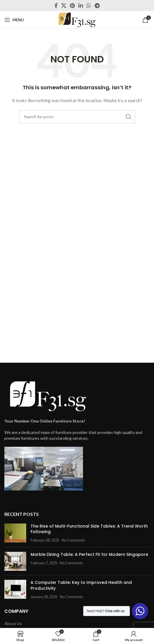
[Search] (77, 117)
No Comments (73, 540)
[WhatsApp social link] (89, 6)
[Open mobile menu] (14, 20)
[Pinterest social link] (72, 6)
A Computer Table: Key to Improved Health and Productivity (81, 585)
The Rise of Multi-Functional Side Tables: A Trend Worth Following (89, 529)
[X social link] (64, 6)
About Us (13, 623)
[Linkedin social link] (81, 6)
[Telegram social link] (97, 6)
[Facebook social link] (56, 6)
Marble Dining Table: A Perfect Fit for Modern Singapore (89, 554)
